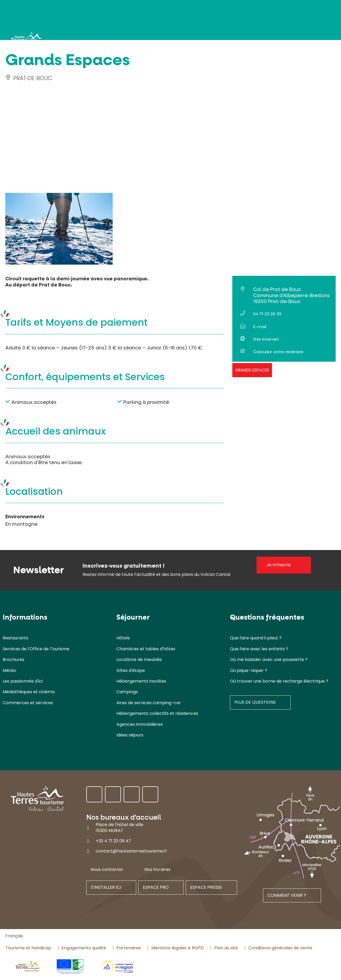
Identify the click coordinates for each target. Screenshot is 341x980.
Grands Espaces (252, 370)
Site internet (266, 339)
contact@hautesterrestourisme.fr (131, 851)
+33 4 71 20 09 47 (113, 841)
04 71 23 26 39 (267, 314)
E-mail (260, 327)
